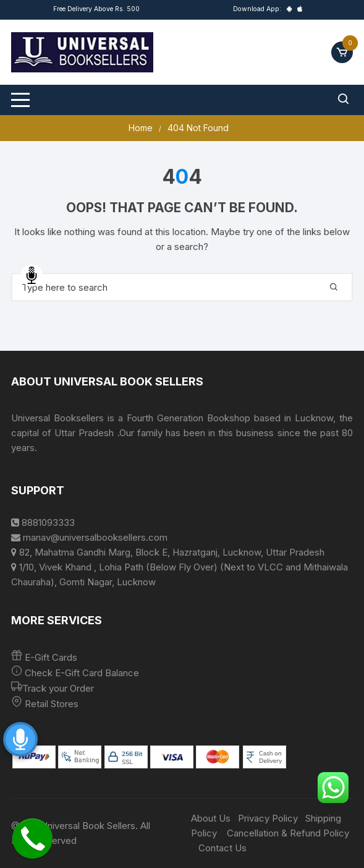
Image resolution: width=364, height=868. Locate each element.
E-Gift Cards (51, 657)
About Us (211, 818)
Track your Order (58, 688)
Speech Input (32, 275)
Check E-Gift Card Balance (81, 673)
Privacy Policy (268, 818)
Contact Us (222, 848)
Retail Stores (52, 704)
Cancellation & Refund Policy (288, 833)
